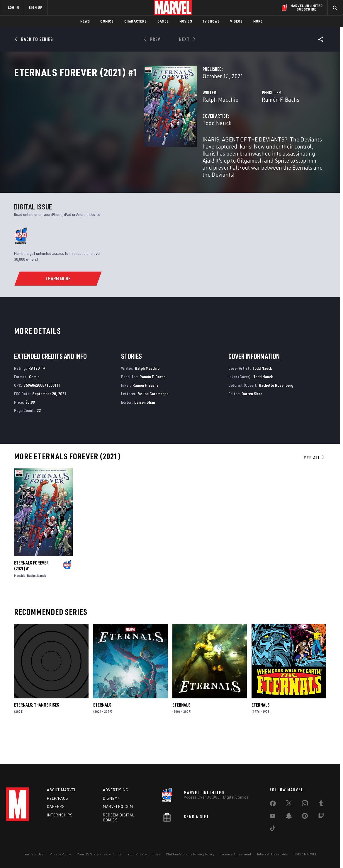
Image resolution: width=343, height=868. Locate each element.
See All (315, 486)
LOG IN (13, 7)
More (258, 21)
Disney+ (111, 798)
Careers (56, 806)
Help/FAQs (58, 798)
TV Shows (211, 21)
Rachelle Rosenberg (276, 414)
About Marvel (62, 790)
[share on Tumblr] (321, 804)
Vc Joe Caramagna (153, 422)
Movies (186, 21)
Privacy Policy (60, 854)
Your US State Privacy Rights (99, 854)
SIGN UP (35, 7)
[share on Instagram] (305, 804)
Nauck (42, 604)
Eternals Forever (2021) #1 (31, 594)
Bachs (31, 604)
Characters (136, 21)
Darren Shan (145, 430)
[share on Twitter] (289, 804)
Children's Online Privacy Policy (190, 854)
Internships (60, 815)
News (85, 21)
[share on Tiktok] (273, 829)
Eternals (102, 733)
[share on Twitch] (321, 817)
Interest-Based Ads (272, 854)
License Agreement (236, 854)
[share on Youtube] (273, 817)
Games (163, 21)
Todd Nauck (126, 149)
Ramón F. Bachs (235, 125)
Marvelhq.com (118, 806)
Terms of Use (33, 854)
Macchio (20, 604)
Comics (107, 21)
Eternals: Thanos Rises (36, 733)
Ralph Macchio (130, 125)
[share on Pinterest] (305, 817)
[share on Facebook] (273, 805)
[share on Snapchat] (289, 817)
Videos (236, 21)
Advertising (116, 790)
